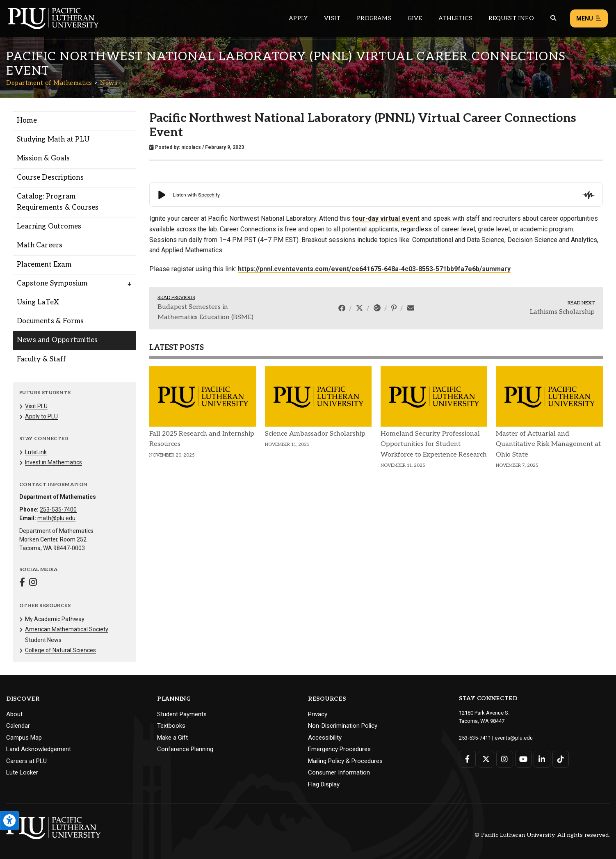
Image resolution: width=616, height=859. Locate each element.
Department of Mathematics (49, 83)
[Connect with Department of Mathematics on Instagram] (33, 583)
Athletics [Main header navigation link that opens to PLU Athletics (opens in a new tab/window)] (455, 18)
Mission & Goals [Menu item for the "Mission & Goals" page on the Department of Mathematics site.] (43, 158)
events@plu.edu (514, 738)
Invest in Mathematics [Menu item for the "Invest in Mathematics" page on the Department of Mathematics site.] (54, 462)
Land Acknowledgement (39, 749)
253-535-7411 (475, 738)
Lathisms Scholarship (562, 312)
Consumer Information (339, 772)
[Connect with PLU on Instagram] (505, 759)
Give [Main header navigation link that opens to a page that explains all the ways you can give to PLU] (415, 18)
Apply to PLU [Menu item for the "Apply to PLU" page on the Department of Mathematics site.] (41, 416)
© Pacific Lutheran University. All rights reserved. (542, 835)
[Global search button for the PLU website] (553, 18)
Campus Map (24, 738)
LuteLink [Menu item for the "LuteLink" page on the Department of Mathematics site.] (36, 452)
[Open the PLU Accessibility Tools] (9, 821)
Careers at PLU (26, 761)
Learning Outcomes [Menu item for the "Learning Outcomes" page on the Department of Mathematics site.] (49, 226)
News (109, 83)
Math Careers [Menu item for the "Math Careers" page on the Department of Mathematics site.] (40, 245)
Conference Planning (185, 749)
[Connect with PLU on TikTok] (561, 759)
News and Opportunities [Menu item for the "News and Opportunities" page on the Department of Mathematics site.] (57, 340)
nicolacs (191, 147)
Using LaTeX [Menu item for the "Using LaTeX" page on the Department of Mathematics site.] (38, 302)
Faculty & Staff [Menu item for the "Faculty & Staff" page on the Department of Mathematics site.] (41, 359)
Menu (589, 19)
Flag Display (324, 784)
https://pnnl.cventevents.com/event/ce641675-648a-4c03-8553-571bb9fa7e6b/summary (374, 269)
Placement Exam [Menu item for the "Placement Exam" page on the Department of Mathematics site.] (44, 265)
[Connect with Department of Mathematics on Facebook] (22, 583)
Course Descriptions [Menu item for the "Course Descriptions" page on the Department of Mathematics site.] (50, 178)
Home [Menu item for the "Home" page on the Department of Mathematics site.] (27, 121)
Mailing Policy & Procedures (345, 761)
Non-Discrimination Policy (343, 726)
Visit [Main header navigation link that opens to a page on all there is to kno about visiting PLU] (332, 18)
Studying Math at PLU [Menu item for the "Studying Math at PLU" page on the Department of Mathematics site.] (53, 139)
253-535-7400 (58, 509)
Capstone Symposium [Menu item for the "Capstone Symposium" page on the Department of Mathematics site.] (52, 283)
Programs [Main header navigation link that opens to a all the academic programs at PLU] (374, 18)
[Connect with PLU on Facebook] (467, 759)
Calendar (18, 726)
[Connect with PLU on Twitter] (486, 759)
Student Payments (182, 714)
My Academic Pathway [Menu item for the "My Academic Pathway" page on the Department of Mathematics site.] (55, 619)
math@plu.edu (56, 518)
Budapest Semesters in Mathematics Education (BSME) (205, 312)
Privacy (318, 714)
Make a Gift (172, 738)
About (14, 714)
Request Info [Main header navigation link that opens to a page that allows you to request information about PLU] (511, 18)
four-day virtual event (386, 218)
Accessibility (325, 738)
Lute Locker (22, 772)
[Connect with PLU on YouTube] (524, 759)
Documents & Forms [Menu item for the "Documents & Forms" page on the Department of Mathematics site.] (50, 321)
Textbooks (171, 726)
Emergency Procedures (339, 749)
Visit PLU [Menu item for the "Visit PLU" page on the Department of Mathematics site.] (36, 406)
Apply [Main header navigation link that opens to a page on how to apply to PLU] (298, 18)
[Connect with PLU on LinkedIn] (542, 759)
